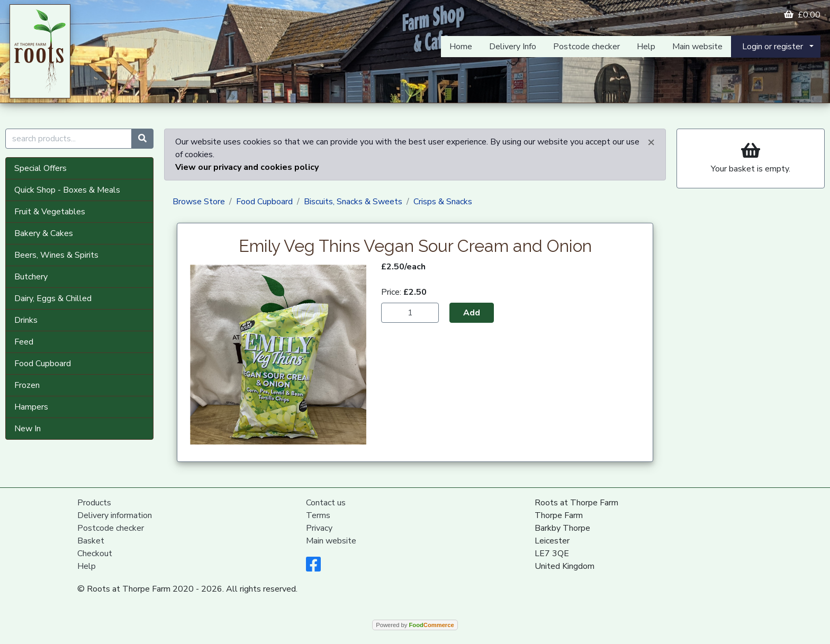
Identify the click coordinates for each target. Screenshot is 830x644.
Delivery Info (513, 47)
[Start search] (142, 139)
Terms (318, 515)
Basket (91, 541)
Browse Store (199, 202)
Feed (24, 342)
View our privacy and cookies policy (247, 167)
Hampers (31, 407)
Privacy (319, 528)
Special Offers (40, 168)
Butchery (31, 277)
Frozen (27, 385)
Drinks (26, 320)
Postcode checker (587, 47)
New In (28, 429)
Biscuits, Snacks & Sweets (353, 202)
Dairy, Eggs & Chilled (53, 298)
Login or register (773, 47)
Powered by (415, 625)
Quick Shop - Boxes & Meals (67, 190)
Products (94, 503)
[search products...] (69, 139)
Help (646, 47)
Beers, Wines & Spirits (56, 255)
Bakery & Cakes (44, 233)
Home (461, 47)
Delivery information (115, 515)
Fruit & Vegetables (50, 212)
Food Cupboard (43, 364)
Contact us (326, 503)
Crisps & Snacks (443, 202)
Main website (697, 47)
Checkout (95, 554)
